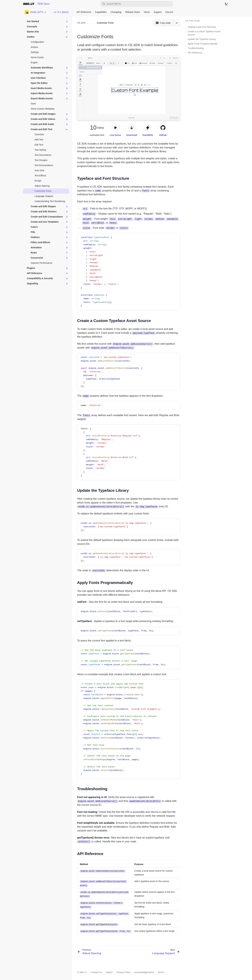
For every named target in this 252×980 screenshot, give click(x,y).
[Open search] (137, 4)
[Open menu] (177, 23)
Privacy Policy (124, 971)
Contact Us (96, 971)
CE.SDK (81, 23)
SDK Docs (44, 4)
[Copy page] (163, 23)
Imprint (109, 971)
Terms (161, 971)
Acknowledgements (144, 971)
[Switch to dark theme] (226, 4)
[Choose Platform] (36, 12)
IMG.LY (83, 971)
